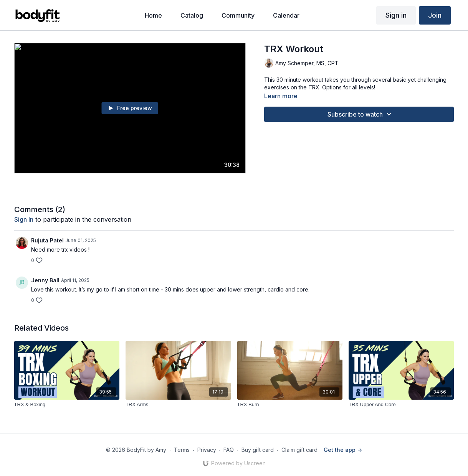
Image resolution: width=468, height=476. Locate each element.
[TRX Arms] (178, 405)
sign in (24, 219)
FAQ (229, 450)
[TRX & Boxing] (67, 405)
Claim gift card (299, 450)
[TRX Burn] (290, 405)
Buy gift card (258, 450)
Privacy (207, 450)
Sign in (396, 15)
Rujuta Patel (47, 240)
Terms (182, 450)
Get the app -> (343, 450)
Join (435, 15)
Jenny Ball (45, 280)
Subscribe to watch (361, 114)
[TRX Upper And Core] (401, 405)
